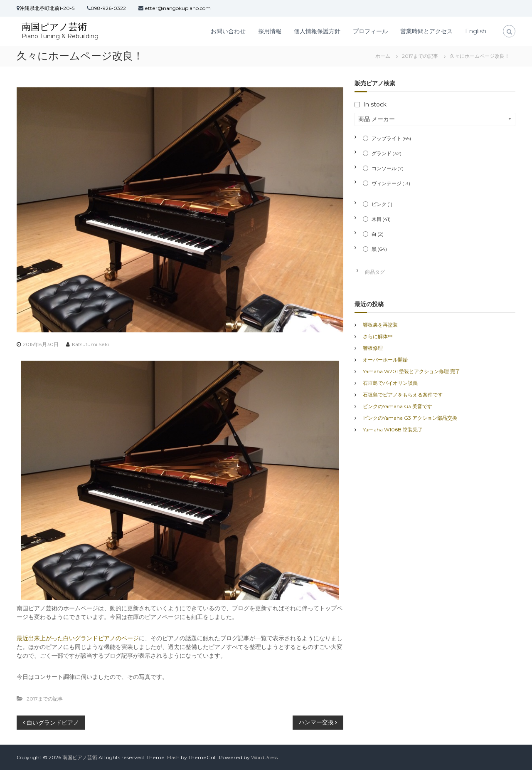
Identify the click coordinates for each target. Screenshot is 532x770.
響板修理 (373, 348)
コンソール (388, 168)
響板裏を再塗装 (380, 325)
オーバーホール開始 (385, 360)
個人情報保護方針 (317, 31)
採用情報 (270, 31)
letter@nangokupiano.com (177, 8)
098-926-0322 (108, 8)
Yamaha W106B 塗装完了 (393, 430)
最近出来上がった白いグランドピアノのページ (78, 638)
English (476, 31)
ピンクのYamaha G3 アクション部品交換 (410, 418)
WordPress (264, 757)
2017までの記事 (420, 56)
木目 (381, 219)
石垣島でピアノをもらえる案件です (403, 395)
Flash (173, 757)
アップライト (391, 138)
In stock (375, 104)
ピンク (382, 204)
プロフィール (370, 31)
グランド (387, 153)
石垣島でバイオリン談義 (390, 383)
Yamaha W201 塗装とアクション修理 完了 (411, 371)
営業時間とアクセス (426, 31)
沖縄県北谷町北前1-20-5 (47, 8)
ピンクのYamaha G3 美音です (398, 406)
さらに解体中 (378, 336)
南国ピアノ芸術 (54, 27)
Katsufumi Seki (90, 344)
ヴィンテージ (391, 183)
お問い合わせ (228, 31)
